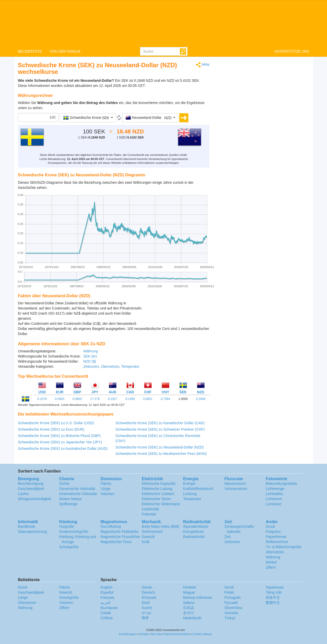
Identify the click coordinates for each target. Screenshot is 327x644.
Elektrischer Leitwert (158, 494)
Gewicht (148, 537)
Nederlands (192, 618)
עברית (147, 613)
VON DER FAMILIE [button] (65, 51)
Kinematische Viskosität (78, 494)
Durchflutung (110, 526)
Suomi (147, 608)
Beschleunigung (31, 484)
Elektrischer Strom (156, 499)
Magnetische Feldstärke (119, 532)
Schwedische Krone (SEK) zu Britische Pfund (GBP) (59, 436)
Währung (91, 351)
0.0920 (60, 399)
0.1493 (130, 399)
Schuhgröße (69, 547)
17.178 (95, 399)
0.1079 (42, 399)
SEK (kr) (90, 356)
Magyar (189, 592)
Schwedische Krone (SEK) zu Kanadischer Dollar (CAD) (160, 423)
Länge (105, 489)
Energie (189, 484)
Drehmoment (152, 532)
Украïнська (275, 587)
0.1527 (113, 399)
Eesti (146, 603)
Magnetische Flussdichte (120, 537)
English (106, 587)
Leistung (190, 494)
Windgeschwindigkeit (35, 499)
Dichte (64, 484)
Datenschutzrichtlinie (177, 634)
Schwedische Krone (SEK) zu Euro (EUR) (51, 429)
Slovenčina (233, 608)
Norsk (229, 587)
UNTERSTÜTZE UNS (292, 51)
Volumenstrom (236, 489)
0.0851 (148, 399)
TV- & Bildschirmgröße (284, 547)
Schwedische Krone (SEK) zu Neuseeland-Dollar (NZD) (160, 447)
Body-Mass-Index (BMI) (161, 526)
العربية (105, 603)
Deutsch (148, 592)
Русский (231, 603)
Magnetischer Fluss (116, 542)
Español (107, 592)
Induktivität (150, 509)
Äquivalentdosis (196, 526)
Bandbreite (27, 526)
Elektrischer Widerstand (161, 504)
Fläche (106, 484)
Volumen (107, 494)
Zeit (227, 537)
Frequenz (273, 532)
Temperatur (130, 366)
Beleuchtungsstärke (281, 484)
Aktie (203, 65)
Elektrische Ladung (157, 489)
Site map (156, 634)
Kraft (146, 542)
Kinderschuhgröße (74, 532)
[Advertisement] (178, 313)
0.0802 (77, 399)
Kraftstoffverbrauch (198, 489)
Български (109, 608)
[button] (88, 118)
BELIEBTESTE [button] (30, 51)
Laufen (23, 494)
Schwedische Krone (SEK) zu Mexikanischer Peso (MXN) (161, 454)
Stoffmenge (68, 504)
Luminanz (273, 504)
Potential (149, 514)
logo (163, 23)
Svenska (231, 613)
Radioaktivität (194, 537)
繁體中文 (273, 603)
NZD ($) (90, 361)
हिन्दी (145, 618)
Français (107, 597)
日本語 (189, 608)
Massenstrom (235, 484)
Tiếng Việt (274, 592)
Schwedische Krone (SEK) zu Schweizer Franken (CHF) (160, 429)
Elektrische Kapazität (159, 484)
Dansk (147, 587)
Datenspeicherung (32, 532)
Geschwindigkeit (31, 489)
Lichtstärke (274, 494)
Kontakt (143, 634)
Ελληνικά (149, 597)
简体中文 (273, 597)
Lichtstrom (274, 499)
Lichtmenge (275, 489)
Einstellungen (127, 634)
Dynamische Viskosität (77, 489)
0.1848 (201, 399)
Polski (229, 592)
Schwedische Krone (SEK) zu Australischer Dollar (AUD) (63, 448)
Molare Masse (71, 499)
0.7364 (165, 399)
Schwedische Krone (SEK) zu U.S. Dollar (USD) (56, 423)
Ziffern (271, 567)
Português (232, 597)
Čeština (106, 618)
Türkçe (230, 618)
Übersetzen (110, 366)
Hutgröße (67, 526)
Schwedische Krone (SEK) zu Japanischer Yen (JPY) (60, 442)
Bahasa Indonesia (197, 597)
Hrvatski (190, 587)
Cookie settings (202, 634)
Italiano (189, 603)
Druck (270, 526)
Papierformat (276, 537)
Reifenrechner (277, 542)
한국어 (189, 613)
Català (106, 613)
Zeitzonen (91, 366)
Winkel (271, 562)
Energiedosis (194, 532)
